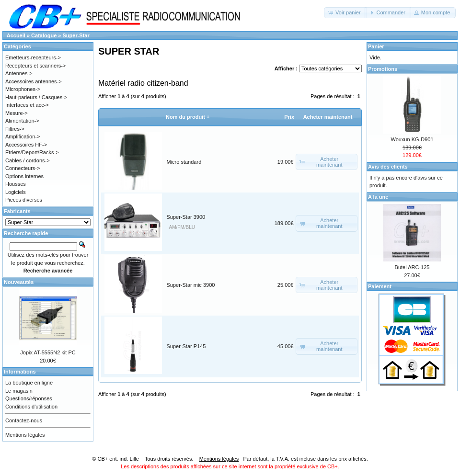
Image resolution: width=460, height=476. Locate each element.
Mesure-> (17, 113)
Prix (289, 117)
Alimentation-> (22, 121)
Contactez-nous (24, 420)
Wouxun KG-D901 (412, 139)
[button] (345, 13)
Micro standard (184, 162)
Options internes (24, 176)
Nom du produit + (188, 117)
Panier (376, 46)
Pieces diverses (24, 200)
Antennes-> (19, 73)
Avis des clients (388, 167)
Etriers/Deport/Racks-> (32, 152)
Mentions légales (25, 435)
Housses (16, 184)
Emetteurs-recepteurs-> (33, 57)
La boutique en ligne (29, 383)
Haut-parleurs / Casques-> (36, 97)
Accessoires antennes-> (34, 81)
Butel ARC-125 (412, 267)
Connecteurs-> (23, 168)
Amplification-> (23, 136)
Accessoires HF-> (26, 145)
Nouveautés (19, 282)
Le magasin (19, 391)
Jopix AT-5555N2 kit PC (48, 352)
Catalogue (44, 35)
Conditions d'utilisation (31, 407)
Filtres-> (15, 129)
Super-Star (76, 35)
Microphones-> (23, 89)
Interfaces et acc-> (27, 105)
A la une (378, 197)
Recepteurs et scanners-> (35, 66)
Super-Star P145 (186, 346)
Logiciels (16, 192)
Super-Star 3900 (186, 217)
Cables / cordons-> (28, 160)
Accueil (16, 35)
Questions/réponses (29, 398)
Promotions (383, 69)
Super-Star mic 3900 (191, 285)
